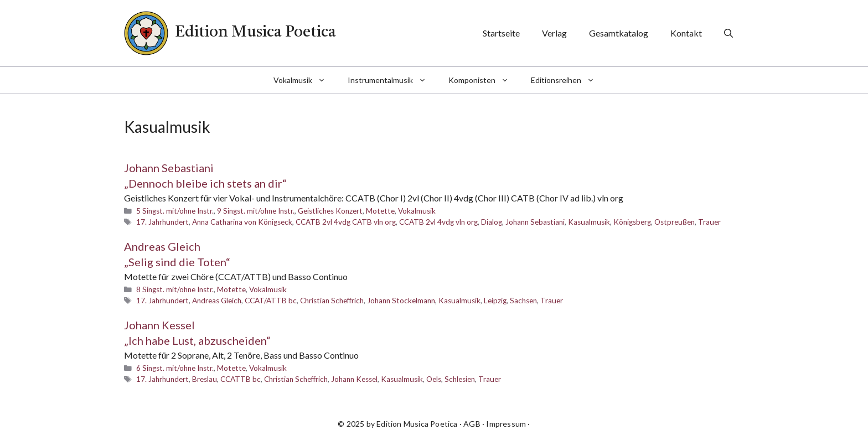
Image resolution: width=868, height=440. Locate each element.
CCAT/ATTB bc (271, 301)
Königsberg (632, 222)
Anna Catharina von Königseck (242, 222)
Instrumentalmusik (392, 80)
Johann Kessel (354, 379)
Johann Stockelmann (401, 301)
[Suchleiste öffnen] (728, 33)
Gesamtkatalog (619, 33)
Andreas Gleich (217, 301)
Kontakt (686, 33)
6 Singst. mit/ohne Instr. (175, 368)
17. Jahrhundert (162, 222)
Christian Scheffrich (332, 301)
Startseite (501, 33)
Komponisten (484, 80)
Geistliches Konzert (330, 211)
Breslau (205, 379)
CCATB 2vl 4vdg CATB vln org (346, 222)
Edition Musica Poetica (255, 33)
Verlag (554, 33)
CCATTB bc (241, 379)
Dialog (492, 222)
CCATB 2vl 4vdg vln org (438, 222)
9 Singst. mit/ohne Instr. (256, 211)
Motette (380, 211)
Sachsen (523, 301)
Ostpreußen (675, 222)
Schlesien (460, 379)
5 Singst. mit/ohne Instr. (175, 211)
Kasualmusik (589, 222)
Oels (434, 379)
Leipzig (495, 301)
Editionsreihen (568, 80)
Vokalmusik (305, 80)
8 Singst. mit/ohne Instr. (175, 289)
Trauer (709, 222)
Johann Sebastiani (535, 222)
